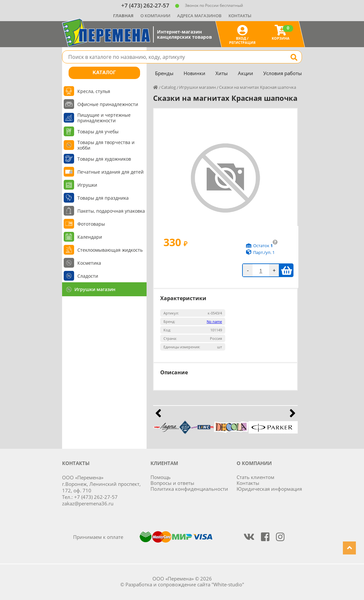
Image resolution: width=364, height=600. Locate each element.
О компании (155, 16)
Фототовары (91, 224)
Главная (123, 16)
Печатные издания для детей (110, 172)
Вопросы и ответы (172, 483)
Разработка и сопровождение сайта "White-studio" (185, 584)
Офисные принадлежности (108, 104)
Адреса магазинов (199, 16)
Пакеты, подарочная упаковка (111, 211)
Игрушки (87, 185)
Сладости (88, 276)
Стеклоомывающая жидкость (110, 250)
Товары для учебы (98, 132)
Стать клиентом (255, 477)
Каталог (104, 73)
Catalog (169, 87)
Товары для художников (104, 159)
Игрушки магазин (95, 289)
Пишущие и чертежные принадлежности (104, 118)
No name (214, 321)
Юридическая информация (269, 489)
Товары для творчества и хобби (106, 145)
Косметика (89, 263)
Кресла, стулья (94, 91)
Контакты (240, 16)
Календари (90, 237)
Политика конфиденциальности (189, 489)
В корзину (286, 270)
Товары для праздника (103, 198)
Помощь (161, 477)
